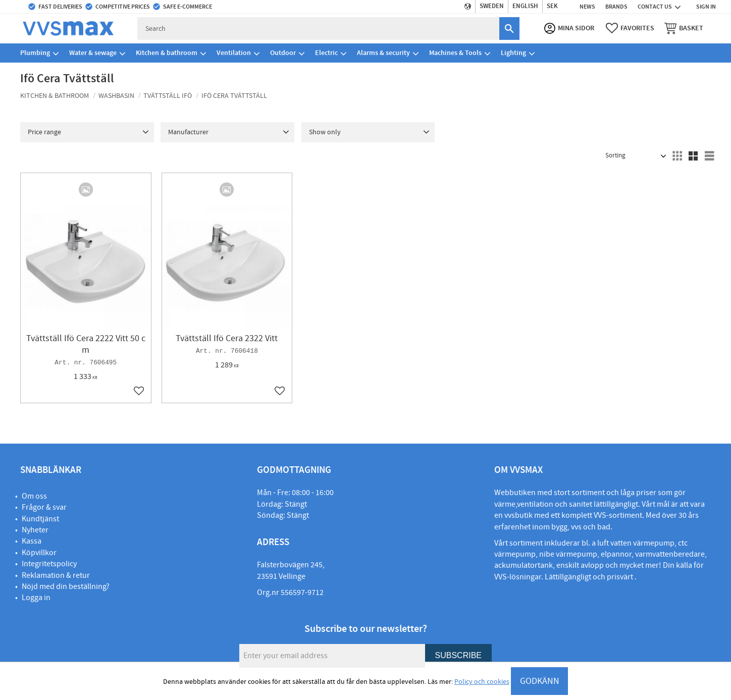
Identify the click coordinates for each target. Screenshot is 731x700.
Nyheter (35, 530)
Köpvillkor (39, 553)
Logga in (36, 598)
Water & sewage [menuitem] (93, 53)
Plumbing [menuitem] (35, 53)
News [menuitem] (587, 7)
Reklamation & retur (56, 575)
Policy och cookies (482, 682)
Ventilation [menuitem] (234, 53)
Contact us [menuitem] (655, 7)
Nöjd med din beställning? (66, 586)
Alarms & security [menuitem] (383, 53)
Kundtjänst (40, 519)
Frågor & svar (44, 507)
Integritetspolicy (49, 564)
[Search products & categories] (318, 29)
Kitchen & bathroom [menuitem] (167, 53)
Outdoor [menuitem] (283, 53)
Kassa (32, 541)
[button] (630, 28)
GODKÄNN (540, 681)
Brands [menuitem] (616, 7)
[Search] (509, 29)
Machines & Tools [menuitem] (455, 53)
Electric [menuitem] (326, 53)
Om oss (34, 496)
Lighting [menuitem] (513, 53)
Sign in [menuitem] (706, 7)
